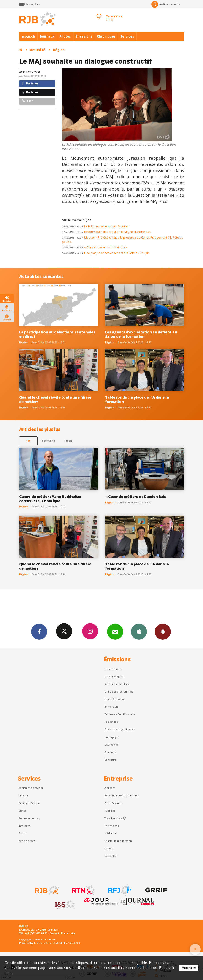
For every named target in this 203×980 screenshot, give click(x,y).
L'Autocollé (111, 745)
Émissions (84, 36)
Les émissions (113, 669)
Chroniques (106, 36)
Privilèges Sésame (30, 803)
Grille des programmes (119, 691)
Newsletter (111, 856)
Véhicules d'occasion (31, 788)
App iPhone (139, 631)
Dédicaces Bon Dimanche (120, 714)
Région (59, 50)
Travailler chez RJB (115, 818)
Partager (30, 83)
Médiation (111, 833)
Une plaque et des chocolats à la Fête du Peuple (106, 253)
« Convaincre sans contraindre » (95, 247)
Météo (23, 811)
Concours (110, 760)
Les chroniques (114, 676)
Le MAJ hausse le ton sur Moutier (95, 226)
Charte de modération (118, 841)
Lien (28, 101)
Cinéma (23, 795)
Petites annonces (29, 818)
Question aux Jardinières (119, 729)
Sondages (110, 752)
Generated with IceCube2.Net (63, 943)
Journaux (47, 36)
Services (127, 36)
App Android (163, 631)
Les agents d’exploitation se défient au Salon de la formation (141, 334)
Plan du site (68, 933)
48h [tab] (28, 441)
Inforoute (24, 826)
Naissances (111, 722)
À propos (110, 788)
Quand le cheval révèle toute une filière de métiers (55, 399)
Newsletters (115, 631)
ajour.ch (28, 36)
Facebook (39, 631)
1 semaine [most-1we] (48, 441)
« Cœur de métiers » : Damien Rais (136, 497)
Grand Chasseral (114, 699)
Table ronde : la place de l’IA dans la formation (137, 399)
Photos (65, 36)
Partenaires (111, 826)
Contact (109, 848)
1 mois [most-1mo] (68, 441)
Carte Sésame (113, 803)
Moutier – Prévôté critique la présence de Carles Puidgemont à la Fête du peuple (123, 240)
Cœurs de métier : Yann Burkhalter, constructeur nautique (51, 499)
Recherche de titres (117, 684)
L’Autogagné (112, 737)
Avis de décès (27, 841)
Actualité (38, 50)
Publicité (110, 811)
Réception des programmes (122, 795)
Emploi (23, 833)
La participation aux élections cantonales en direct (57, 334)
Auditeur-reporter (166, 4)
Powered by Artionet (31, 943)
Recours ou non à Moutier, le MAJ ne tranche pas (106, 232)
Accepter (189, 968)
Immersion (111, 707)
